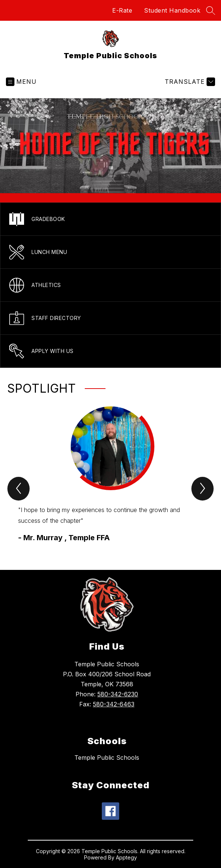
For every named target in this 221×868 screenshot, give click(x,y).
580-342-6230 (118, 694)
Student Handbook (172, 10)
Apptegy (126, 857)
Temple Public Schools (107, 758)
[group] (111, 475)
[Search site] (211, 10)
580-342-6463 (114, 704)
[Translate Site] (189, 82)
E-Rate (122, 10)
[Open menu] (21, 82)
